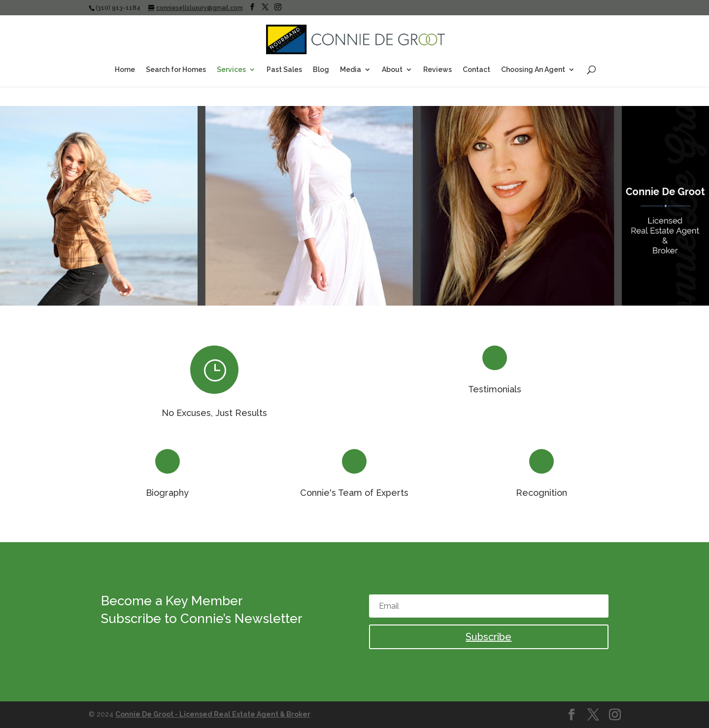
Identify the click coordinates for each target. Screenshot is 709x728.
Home (125, 70)
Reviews (438, 70)
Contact (476, 70)
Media (351, 70)
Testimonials (495, 389)
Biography (167, 493)
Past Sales (284, 70)
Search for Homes (176, 70)
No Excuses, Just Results (214, 413)
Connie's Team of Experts (354, 493)
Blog (321, 70)
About (392, 70)
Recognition (541, 493)
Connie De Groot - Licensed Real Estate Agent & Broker (213, 714)
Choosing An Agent (533, 70)
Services (231, 70)
